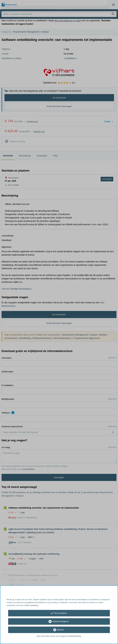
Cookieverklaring (74, 636)
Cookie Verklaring (31, 605)
